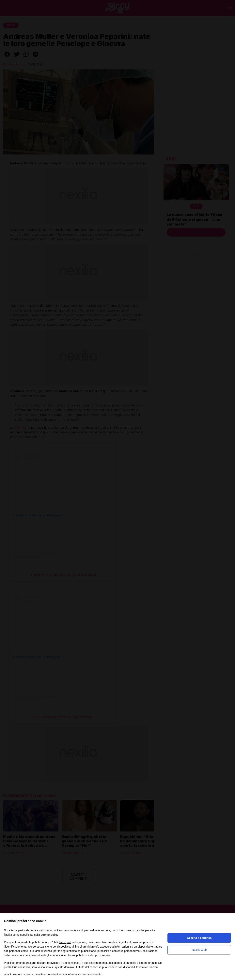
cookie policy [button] (50, 935)
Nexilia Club (199, 950)
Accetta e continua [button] (199, 938)
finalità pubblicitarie (84, 951)
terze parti (65, 942)
